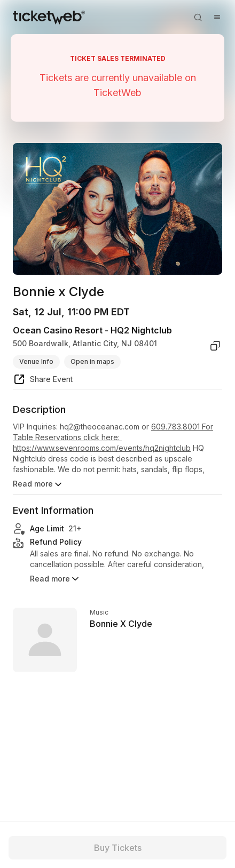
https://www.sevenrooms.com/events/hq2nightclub (102, 448)
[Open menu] (217, 17)
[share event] (43, 381)
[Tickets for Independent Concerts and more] (49, 17)
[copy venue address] (215, 346)
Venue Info (36, 361)
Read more (38, 484)
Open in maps (92, 361)
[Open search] (198, 17)
